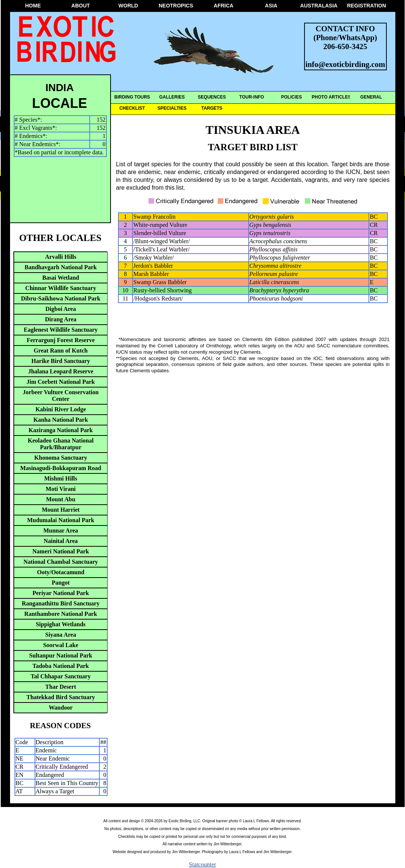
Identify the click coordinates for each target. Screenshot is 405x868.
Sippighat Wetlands (61, 624)
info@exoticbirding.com (345, 64)
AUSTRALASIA (319, 6)
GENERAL (371, 97)
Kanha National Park (61, 420)
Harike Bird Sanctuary (60, 361)
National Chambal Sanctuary (61, 562)
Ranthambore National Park (60, 614)
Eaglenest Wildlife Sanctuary (61, 330)
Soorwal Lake (61, 645)
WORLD (128, 6)
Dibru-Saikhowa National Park (60, 298)
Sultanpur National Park (61, 655)
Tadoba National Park (60, 666)
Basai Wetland (61, 278)
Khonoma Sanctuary (61, 458)
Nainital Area (61, 541)
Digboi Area (61, 309)
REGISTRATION (366, 6)
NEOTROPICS (176, 6)
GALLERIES (172, 97)
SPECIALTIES (172, 108)
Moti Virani (61, 489)
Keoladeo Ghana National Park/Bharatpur (61, 444)
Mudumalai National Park (61, 520)
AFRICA (224, 6)
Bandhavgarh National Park (61, 267)
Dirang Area (61, 319)
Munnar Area (60, 531)
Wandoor (61, 708)
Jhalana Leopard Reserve (60, 371)
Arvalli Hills (61, 257)
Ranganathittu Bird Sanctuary (61, 603)
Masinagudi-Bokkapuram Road (60, 468)
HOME (33, 6)
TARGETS (212, 108)
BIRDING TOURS (132, 97)
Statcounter (203, 864)
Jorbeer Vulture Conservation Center (61, 396)
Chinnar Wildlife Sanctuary (61, 288)
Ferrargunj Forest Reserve (61, 340)
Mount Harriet (61, 510)
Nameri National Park (61, 551)
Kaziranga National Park (61, 430)
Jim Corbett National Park (61, 382)
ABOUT (81, 6)
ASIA (271, 6)
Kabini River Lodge (61, 409)
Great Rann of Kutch (60, 351)
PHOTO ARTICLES (331, 97)
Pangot (61, 583)
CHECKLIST (132, 108)
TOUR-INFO (252, 97)
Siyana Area (61, 635)
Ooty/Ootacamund (60, 572)
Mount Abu (61, 499)
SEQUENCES (212, 97)
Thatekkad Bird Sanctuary (61, 697)
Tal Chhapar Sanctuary (61, 676)
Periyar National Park (61, 593)
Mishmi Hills (61, 478)
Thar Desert (61, 687)
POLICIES (291, 97)
